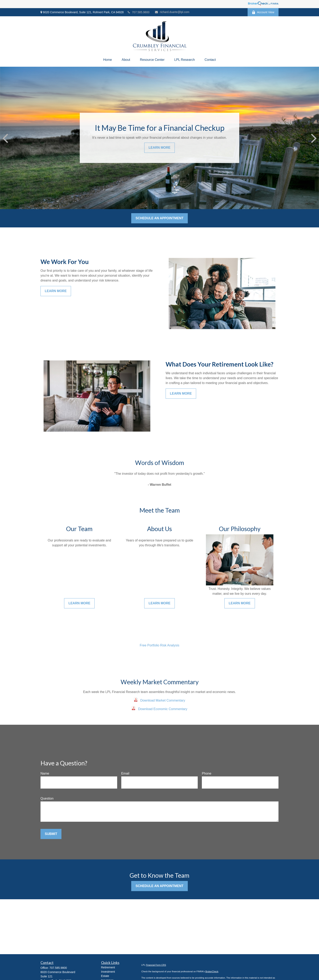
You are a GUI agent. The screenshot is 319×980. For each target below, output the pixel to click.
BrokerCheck (212, 971)
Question (47, 798)
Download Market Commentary (163, 700)
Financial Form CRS (156, 965)
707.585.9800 (139, 12)
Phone (206, 773)
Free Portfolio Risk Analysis (160, 645)
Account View (263, 12)
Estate (105, 976)
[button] (108, 60)
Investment (108, 972)
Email (125, 773)
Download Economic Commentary (163, 709)
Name (45, 773)
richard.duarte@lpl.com (172, 12)
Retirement (108, 967)
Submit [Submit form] (51, 834)
